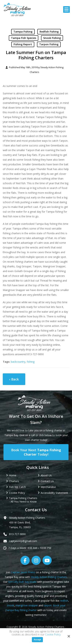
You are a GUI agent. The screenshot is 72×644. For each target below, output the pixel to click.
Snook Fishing (52, 38)
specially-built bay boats (22, 582)
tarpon (48, 605)
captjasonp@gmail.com (23, 541)
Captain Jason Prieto (23, 572)
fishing (31, 362)
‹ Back (14, 379)
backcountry (18, 362)
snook (10, 605)
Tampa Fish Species (24, 38)
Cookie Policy (53, 635)
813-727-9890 (17, 534)
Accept (37, 640)
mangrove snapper (27, 605)
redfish (64, 601)
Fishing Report (23, 44)
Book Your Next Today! (36, 452)
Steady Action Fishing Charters (49, 577)
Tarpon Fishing (49, 44)
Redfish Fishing (49, 32)
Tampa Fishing (23, 32)
